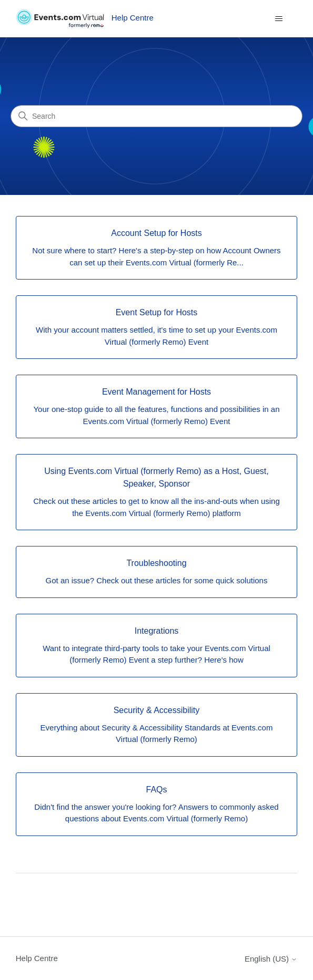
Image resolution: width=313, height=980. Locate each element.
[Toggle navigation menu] (279, 19)
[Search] (156, 116)
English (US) (271, 959)
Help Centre (37, 958)
